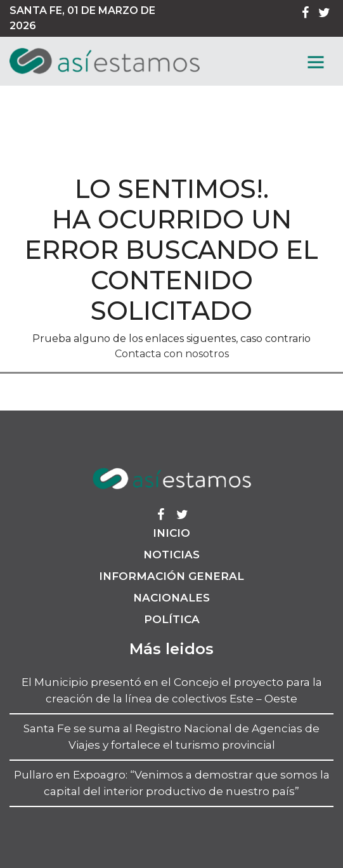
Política (172, 619)
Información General (171, 576)
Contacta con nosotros (172, 354)
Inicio (171, 533)
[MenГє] (316, 62)
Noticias (171, 555)
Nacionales (171, 598)
